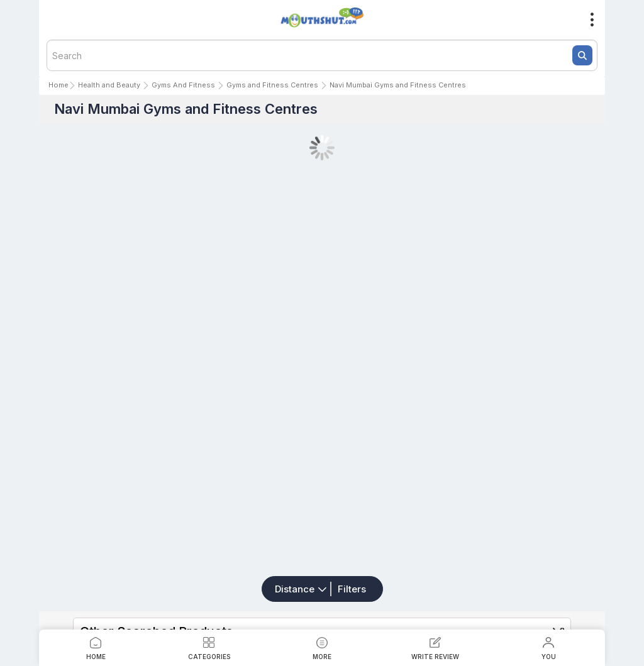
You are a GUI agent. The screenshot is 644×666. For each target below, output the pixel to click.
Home (58, 85)
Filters (352, 589)
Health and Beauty (109, 85)
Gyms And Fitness (183, 85)
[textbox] (322, 55)
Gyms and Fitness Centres (272, 85)
